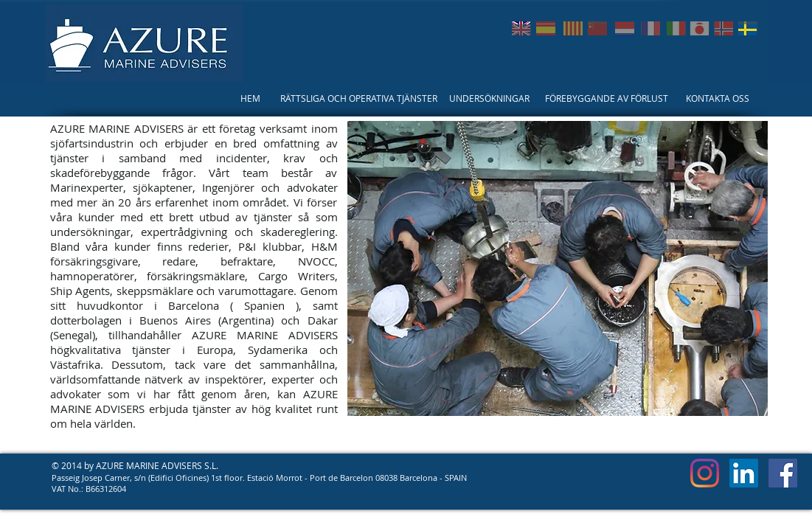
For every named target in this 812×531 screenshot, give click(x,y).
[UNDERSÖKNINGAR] (490, 98)
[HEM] (250, 98)
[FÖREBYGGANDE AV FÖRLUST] (607, 98)
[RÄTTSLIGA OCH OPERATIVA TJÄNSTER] (359, 98)
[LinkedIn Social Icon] (744, 473)
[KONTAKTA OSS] (718, 98)
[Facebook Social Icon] (783, 473)
